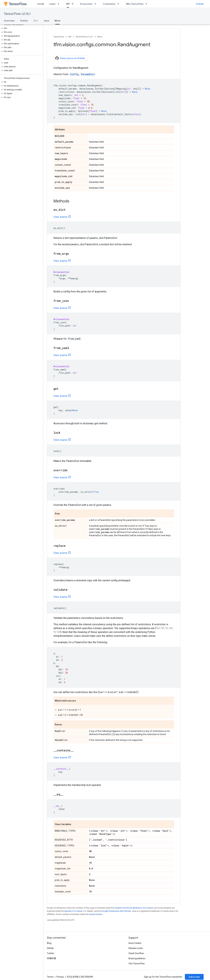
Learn (52, 4)
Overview (9, 21)
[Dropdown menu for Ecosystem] (96, 4)
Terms (50, 977)
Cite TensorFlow (137, 964)
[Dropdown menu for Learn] (59, 4)
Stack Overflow (136, 953)
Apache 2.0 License (73, 911)
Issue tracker (135, 943)
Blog (49, 943)
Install (40, 4)
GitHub (200, 4)
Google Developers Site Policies (116, 911)
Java (46, 21)
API (70, 37)
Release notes (136, 948)
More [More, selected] (57, 21)
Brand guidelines (137, 958)
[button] (21, 28)
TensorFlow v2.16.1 (17, 14)
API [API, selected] (68, 4)
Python (24, 21)
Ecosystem (86, 4)
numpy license (95, 914)
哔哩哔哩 (51, 958)
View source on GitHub (70, 58)
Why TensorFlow (135, 4)
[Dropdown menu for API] (73, 4)
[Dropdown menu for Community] (119, 4)
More (100, 37)
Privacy (60, 977)
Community (109, 4)
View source (60, 217)
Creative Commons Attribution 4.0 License (134, 908)
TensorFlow (59, 37)
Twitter (51, 953)
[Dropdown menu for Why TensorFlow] (147, 4)
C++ (36, 21)
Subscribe (194, 977)
